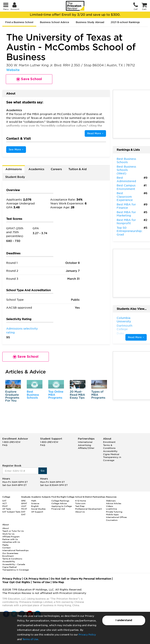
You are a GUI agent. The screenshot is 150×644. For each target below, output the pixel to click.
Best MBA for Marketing (126, 214)
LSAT (24, 506)
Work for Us (8, 534)
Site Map (58, 582)
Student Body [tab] (15, 177)
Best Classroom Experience (125, 197)
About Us (80, 512)
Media (5, 545)
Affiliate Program (11, 537)
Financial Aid (58, 509)
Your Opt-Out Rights (16, 582)
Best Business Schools (33, 395)
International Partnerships (15, 550)
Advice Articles (114, 503)
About (6, 528)
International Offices (116, 517)
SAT (4, 501)
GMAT (24, 503)
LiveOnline (111, 509)
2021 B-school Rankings (125, 22)
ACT (5, 503)
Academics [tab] (36, 169)
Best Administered (126, 179)
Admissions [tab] (14, 169)
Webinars (111, 501)
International (85, 442)
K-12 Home (81, 501)
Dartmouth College (125, 327)
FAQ (5, 445)
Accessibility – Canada (14, 564)
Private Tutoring (114, 512)
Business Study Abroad (90, 22)
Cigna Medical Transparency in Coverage (112, 457)
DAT (23, 512)
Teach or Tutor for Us (13, 531)
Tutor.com (80, 503)
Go (43, 471)
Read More (95, 133)
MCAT (24, 509)
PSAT (5, 506)
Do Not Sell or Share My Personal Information (81, 579)
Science (35, 503)
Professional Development (88, 509)
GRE (23, 501)
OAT (23, 514)
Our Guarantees (10, 553)
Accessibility (110, 451)
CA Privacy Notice (36, 579)
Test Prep (80, 506)
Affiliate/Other (86, 448)
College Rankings (60, 501)
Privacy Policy (87, 635)
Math (34, 501)
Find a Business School (19, 22)
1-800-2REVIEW (11, 442)
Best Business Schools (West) (126, 170)
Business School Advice (55, 22)
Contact (6, 548)
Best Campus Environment (126, 187)
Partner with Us (10, 539)
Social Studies (38, 509)
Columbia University (124, 320)
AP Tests (7, 509)
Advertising (84, 445)
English (35, 506)
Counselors (112, 520)
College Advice (59, 503)
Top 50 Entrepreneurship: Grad (129, 231)
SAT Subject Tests (11, 512)
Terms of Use (30, 639)
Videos (109, 506)
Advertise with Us (11, 542)
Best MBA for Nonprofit (126, 222)
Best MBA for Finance (126, 206)
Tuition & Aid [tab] (78, 169)
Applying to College (62, 506)
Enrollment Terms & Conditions (109, 445)
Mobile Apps (112, 514)
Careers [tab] (56, 169)
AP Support (37, 512)
